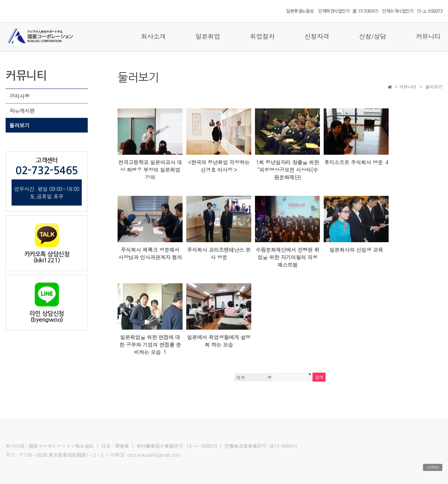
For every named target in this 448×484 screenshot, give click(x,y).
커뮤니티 (428, 36)
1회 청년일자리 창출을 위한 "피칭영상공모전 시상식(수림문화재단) (288, 170)
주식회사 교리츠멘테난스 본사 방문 (219, 253)
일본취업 (208, 36)
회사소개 (153, 36)
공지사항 (19, 96)
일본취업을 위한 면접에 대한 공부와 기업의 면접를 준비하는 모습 (150, 345)
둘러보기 (19, 125)
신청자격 (317, 36)
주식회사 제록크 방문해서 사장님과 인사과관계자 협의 (150, 253)
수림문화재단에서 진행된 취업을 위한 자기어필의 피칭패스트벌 (287, 257)
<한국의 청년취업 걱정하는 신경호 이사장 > (219, 166)
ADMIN (433, 467)
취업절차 (262, 36)
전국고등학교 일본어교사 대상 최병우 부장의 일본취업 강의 (150, 170)
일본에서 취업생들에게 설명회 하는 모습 (219, 341)
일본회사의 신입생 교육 (356, 250)
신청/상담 (372, 36)
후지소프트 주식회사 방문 (356, 162)
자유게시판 (22, 111)
